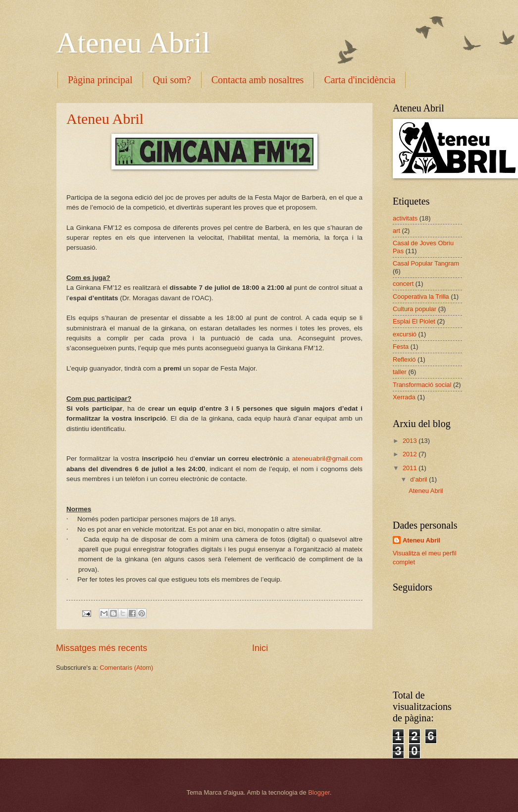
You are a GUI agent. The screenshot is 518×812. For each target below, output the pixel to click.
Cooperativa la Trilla (421, 297)
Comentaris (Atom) (126, 668)
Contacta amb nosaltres (258, 80)
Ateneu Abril (133, 43)
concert (403, 284)
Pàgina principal (100, 80)
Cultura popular (414, 309)
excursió (405, 334)
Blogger (319, 792)
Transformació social (422, 385)
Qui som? (172, 80)
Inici (260, 648)
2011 (411, 468)
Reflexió (404, 359)
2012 (411, 454)
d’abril (419, 479)
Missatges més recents (102, 648)
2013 (411, 441)
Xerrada (404, 397)
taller (400, 372)
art (396, 231)
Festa (401, 347)
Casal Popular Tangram (426, 263)
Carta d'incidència (360, 80)
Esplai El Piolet (414, 321)
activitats (405, 218)
